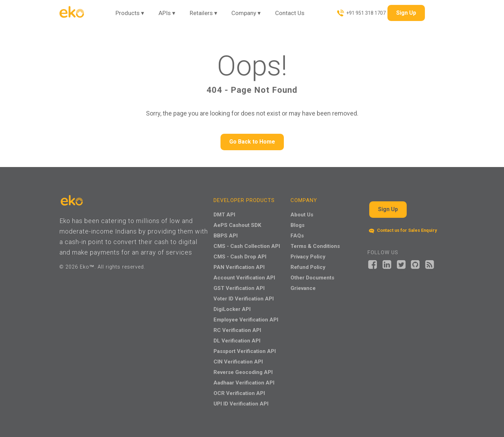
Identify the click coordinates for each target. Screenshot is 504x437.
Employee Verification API (246, 320)
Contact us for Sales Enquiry (403, 230)
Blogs (297, 225)
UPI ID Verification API (241, 404)
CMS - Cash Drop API (240, 257)
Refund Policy (308, 267)
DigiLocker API (232, 309)
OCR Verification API (239, 393)
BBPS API (226, 236)
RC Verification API (237, 330)
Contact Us (290, 13)
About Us (302, 215)
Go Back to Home (252, 142)
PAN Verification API (239, 267)
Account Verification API (244, 278)
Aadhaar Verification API (244, 383)
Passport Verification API (245, 351)
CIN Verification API (238, 362)
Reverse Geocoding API (243, 372)
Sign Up (406, 13)
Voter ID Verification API (244, 299)
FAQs (297, 236)
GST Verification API (239, 288)
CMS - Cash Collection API (247, 246)
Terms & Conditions (315, 246)
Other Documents (312, 278)
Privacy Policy (308, 257)
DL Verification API (237, 341)
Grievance (303, 288)
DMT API (224, 215)
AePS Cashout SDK (237, 225)
